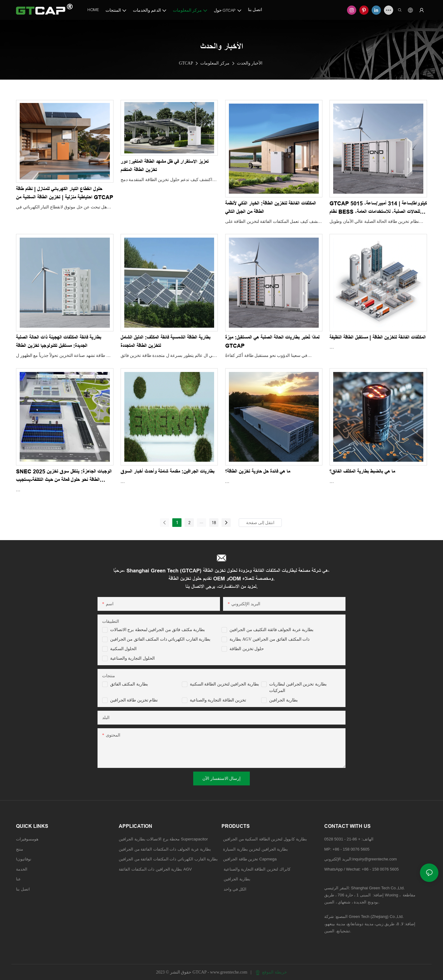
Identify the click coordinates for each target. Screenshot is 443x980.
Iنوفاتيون (24, 859)
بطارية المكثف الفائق (129, 684)
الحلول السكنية (124, 649)
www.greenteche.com (229, 972)
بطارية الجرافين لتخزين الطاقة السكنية (224, 684)
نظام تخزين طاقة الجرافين (134, 700)
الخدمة (22, 869)
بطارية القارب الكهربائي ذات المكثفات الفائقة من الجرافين (168, 859)
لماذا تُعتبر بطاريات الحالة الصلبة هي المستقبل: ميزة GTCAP (272, 342)
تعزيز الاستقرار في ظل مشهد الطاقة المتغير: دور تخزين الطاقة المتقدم (165, 166)
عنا (18, 879)
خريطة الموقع (271, 972)
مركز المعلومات (215, 63)
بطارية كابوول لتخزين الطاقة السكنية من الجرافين (265, 839)
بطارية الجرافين (283, 700)
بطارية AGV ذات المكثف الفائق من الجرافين (269, 639)
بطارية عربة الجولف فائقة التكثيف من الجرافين (271, 630)
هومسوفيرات (27, 839)
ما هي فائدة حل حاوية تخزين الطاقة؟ (258, 472)
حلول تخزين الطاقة (247, 649)
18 (214, 522)
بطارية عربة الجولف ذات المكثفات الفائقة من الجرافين (165, 849)
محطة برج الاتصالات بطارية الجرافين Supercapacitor (164, 839)
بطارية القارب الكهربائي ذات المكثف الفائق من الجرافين (160, 639)
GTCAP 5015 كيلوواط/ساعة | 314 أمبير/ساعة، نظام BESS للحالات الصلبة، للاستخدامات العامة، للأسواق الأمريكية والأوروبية (378, 208)
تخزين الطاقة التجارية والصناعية (218, 700)
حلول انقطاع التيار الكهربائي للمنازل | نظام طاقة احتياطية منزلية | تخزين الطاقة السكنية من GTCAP (65, 193)
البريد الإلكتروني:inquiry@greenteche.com (361, 859)
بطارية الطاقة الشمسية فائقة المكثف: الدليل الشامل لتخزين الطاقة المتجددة (166, 342)
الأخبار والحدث (250, 63)
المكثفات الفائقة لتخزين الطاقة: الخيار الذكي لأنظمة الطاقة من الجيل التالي (271, 208)
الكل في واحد (235, 889)
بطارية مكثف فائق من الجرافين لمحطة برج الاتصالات (158, 630)
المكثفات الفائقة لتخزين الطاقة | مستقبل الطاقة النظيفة (378, 338)
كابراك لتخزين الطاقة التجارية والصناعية (256, 869)
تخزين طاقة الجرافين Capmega (250, 859)
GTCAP (186, 63)
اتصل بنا (23, 889)
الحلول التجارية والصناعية (132, 658)
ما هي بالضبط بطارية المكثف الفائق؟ (362, 472)
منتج (20, 849)
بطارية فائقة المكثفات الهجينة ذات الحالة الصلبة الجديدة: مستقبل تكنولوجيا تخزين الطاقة (59, 342)
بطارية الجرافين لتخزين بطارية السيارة (255, 849)
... (202, 522)
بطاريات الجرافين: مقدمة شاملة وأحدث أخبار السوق (168, 472)
